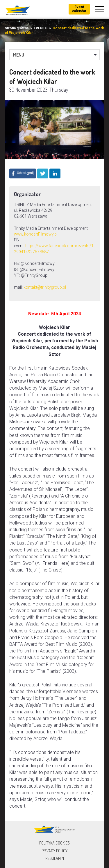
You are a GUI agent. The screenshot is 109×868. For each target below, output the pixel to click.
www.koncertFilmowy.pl (36, 234)
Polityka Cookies (54, 843)
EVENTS (41, 28)
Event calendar (79, 9)
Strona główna (17, 28)
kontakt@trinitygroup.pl (45, 287)
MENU (19, 55)
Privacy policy (54, 851)
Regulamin (55, 858)
